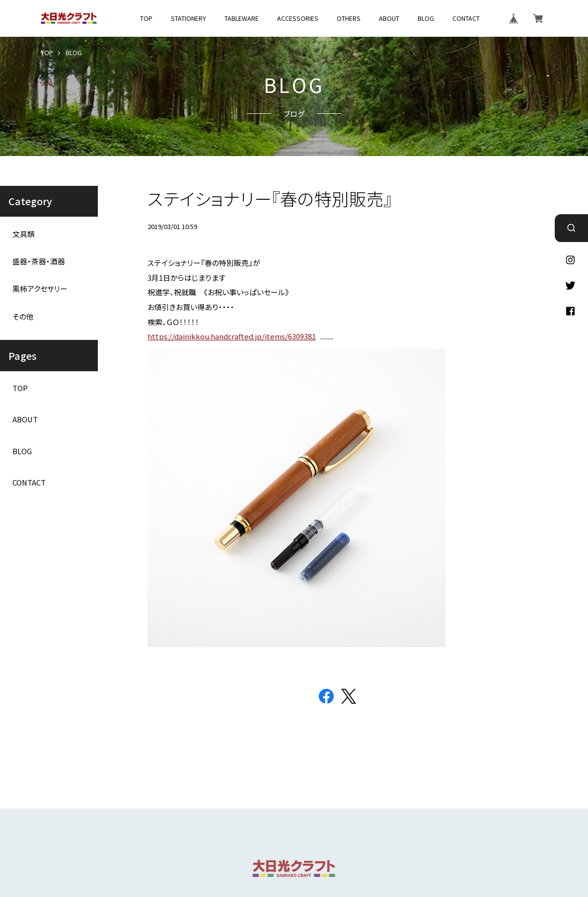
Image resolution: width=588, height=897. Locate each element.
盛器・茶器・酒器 (39, 261)
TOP (146, 18)
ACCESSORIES (298, 18)
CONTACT (466, 18)
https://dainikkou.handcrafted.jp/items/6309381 (232, 336)
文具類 (24, 234)
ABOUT (389, 18)
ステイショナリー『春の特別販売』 (270, 198)
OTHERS (349, 18)
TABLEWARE (242, 18)
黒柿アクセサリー (40, 289)
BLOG (426, 18)
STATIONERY (188, 18)
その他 (23, 317)
